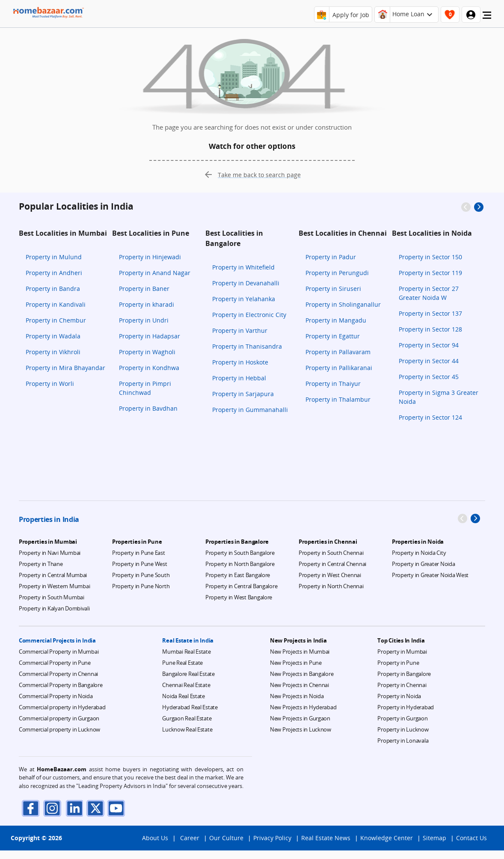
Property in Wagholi (147, 352)
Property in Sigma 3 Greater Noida (439, 397)
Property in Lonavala (403, 741)
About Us (155, 846)
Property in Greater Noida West (430, 575)
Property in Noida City (419, 553)
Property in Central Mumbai (53, 575)
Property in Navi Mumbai (50, 553)
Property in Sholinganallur (343, 304)
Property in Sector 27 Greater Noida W (429, 293)
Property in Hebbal (239, 378)
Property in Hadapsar (150, 336)
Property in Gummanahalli (250, 410)
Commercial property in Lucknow (59, 729)
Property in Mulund (54, 257)
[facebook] (30, 808)
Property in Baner (144, 289)
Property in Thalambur (338, 399)
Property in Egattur (333, 336)
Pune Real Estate (182, 663)
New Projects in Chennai (299, 685)
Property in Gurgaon (402, 718)
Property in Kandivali (56, 304)
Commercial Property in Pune (55, 663)
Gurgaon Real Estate (187, 718)
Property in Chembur (56, 320)
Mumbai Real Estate (186, 652)
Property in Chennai (402, 685)
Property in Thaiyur (333, 384)
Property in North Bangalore (240, 564)
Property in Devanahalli (246, 283)
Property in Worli (50, 384)
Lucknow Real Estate (187, 729)
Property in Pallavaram (338, 352)
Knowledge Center (387, 846)
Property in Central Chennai (332, 564)
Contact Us (471, 846)
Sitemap (434, 846)
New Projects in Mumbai (300, 652)
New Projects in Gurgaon (300, 718)
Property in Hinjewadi (150, 257)
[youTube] (115, 808)
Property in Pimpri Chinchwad (145, 388)
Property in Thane (41, 564)
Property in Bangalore (404, 674)
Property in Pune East (139, 553)
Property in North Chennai (331, 586)
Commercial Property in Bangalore (61, 685)
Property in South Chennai (331, 553)
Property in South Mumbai (52, 597)
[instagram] (51, 808)
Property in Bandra (53, 289)
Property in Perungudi (337, 273)
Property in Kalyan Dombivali (54, 608)
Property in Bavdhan (148, 408)
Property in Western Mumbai (54, 586)
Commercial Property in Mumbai (59, 652)
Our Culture (226, 846)
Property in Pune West (140, 564)
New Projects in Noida (297, 696)
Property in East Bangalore (238, 575)
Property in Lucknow (403, 729)
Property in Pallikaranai (339, 368)
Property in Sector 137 (430, 313)
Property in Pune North (141, 586)
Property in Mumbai (402, 652)
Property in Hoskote (240, 362)
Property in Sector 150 (430, 257)
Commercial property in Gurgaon (59, 718)
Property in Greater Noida (424, 564)
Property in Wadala (53, 336)
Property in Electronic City (249, 315)
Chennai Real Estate (186, 685)
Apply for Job (351, 15)
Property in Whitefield (243, 267)
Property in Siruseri (333, 289)
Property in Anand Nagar (155, 273)
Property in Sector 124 (430, 417)
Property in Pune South (141, 575)
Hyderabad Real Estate (190, 707)
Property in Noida (399, 696)
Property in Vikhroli (53, 352)
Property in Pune (398, 663)
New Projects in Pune (296, 663)
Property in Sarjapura (243, 394)
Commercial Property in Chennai (58, 674)
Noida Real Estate (184, 696)
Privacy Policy (272, 846)
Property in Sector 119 (430, 273)
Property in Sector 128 (430, 329)
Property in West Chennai (330, 575)
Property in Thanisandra (247, 346)
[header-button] (406, 15)
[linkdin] (72, 808)
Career (190, 846)
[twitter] (94, 808)
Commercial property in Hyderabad (62, 707)
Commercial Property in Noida (56, 696)
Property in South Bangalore (240, 553)
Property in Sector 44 (429, 361)
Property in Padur (331, 257)
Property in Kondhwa (149, 368)
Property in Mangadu (336, 320)
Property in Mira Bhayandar (65, 368)
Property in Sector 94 (429, 345)
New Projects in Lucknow (301, 729)
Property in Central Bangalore (241, 586)
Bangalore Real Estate (188, 674)
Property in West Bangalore (239, 597)
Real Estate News (326, 846)
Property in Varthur (240, 330)
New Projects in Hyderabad (303, 707)
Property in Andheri (54, 273)
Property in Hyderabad (406, 707)
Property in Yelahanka (244, 299)
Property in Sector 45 (429, 377)
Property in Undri (144, 320)
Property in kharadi (147, 304)
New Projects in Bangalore (302, 674)
